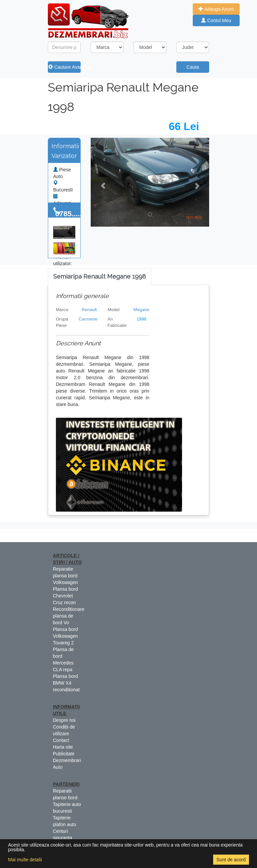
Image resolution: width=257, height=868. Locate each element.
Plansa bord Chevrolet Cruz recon (65, 596)
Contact (61, 740)
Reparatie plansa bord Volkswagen (65, 576)
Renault (89, 310)
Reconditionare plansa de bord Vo (69, 616)
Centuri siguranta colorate (63, 838)
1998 (141, 319)
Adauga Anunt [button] (216, 9)
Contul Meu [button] (216, 20)
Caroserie (88, 319)
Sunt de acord (231, 860)
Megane (141, 310)
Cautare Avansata (64, 67)
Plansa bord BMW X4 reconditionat (66, 683)
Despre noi (64, 720)
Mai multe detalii (25, 860)
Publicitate (64, 754)
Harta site (63, 747)
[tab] (100, 277)
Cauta (193, 67)
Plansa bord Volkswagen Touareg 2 (65, 636)
